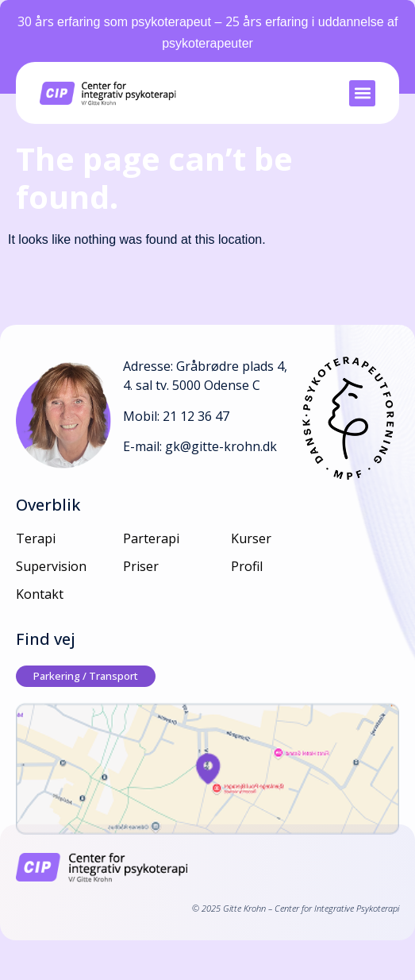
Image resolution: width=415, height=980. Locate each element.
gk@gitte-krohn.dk (221, 446)
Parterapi (151, 538)
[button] (362, 93)
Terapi (36, 538)
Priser (141, 566)
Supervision (51, 566)
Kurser (251, 538)
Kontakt (40, 594)
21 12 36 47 (196, 416)
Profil (247, 566)
